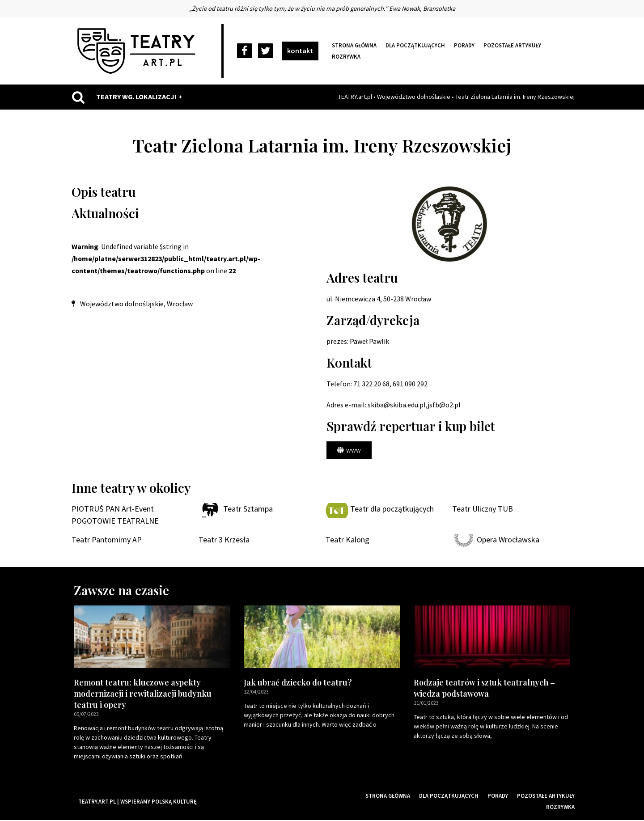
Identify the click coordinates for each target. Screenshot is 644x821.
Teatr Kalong (347, 540)
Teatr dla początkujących (392, 510)
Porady (464, 45)
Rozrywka (346, 56)
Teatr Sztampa (248, 510)
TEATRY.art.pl (355, 97)
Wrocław (180, 304)
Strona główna (354, 45)
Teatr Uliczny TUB (483, 510)
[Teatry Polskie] (139, 51)
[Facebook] (244, 51)
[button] (349, 451)
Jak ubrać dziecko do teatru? (298, 683)
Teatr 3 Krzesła (224, 540)
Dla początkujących (415, 45)
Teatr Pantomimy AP (107, 540)
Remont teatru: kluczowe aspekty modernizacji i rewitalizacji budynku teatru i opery (143, 694)
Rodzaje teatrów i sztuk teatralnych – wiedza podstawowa (484, 688)
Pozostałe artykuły (512, 45)
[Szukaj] (78, 97)
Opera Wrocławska (508, 540)
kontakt (300, 51)
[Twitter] (265, 51)
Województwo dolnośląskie (414, 97)
